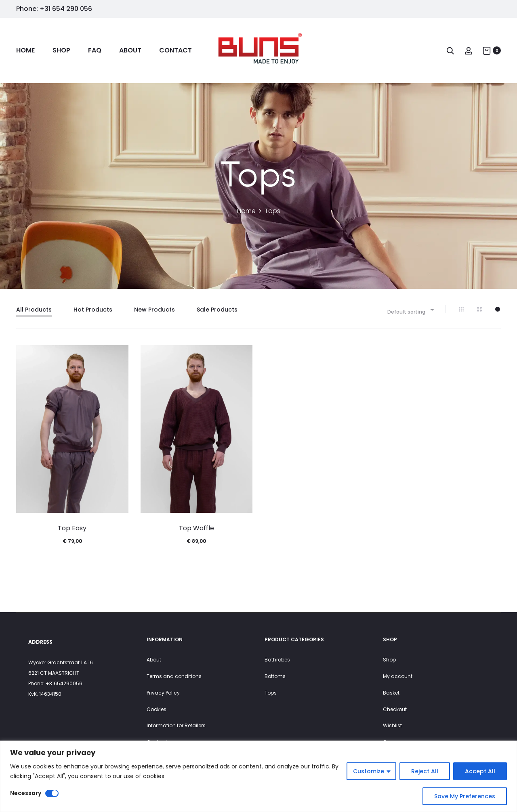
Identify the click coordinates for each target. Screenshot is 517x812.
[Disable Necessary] (52, 793)
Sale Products (217, 310)
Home (25, 50)
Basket (391, 693)
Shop (61, 50)
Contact (175, 50)
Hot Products (93, 310)
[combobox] (410, 309)
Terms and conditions (174, 676)
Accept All (480, 771)
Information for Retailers (176, 725)
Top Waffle (197, 528)
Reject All (425, 771)
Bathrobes (277, 660)
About (130, 50)
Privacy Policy (163, 693)
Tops (271, 693)
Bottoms (275, 676)
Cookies (157, 709)
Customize (369, 771)
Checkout (395, 709)
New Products (154, 310)
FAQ (95, 50)
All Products (34, 310)
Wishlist (392, 725)
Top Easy (72, 528)
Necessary (26, 793)
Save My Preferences (465, 796)
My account (398, 676)
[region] (258, 776)
